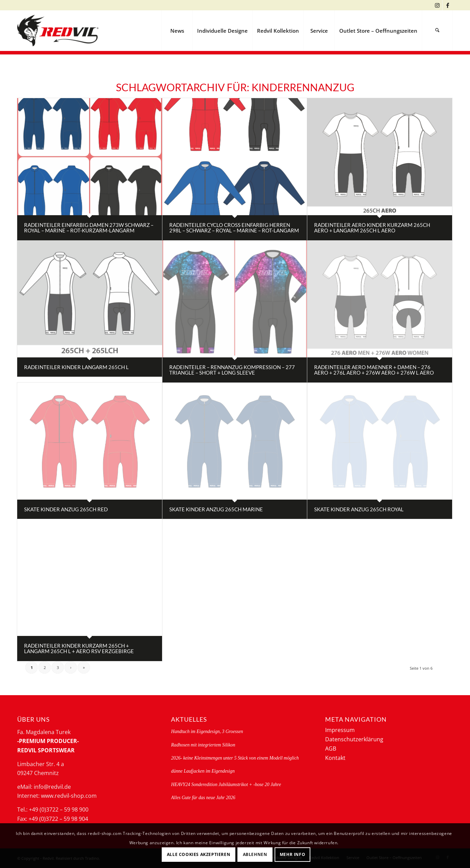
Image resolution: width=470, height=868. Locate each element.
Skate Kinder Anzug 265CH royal (359, 509)
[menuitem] (177, 31)
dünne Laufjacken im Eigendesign (203, 771)
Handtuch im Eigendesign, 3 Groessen (207, 731)
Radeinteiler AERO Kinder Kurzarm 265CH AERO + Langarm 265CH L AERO (372, 228)
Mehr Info (292, 854)
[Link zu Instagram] (437, 5)
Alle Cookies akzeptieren (199, 854)
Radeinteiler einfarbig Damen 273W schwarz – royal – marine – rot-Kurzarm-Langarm (89, 228)
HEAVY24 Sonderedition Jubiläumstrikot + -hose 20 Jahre (226, 785)
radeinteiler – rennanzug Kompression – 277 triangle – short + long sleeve (232, 370)
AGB (331, 749)
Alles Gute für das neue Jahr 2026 (203, 798)
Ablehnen (255, 854)
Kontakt (335, 758)
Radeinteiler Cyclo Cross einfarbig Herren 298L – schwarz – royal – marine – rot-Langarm (234, 228)
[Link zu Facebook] (448, 5)
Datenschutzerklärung (354, 739)
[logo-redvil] (58, 31)
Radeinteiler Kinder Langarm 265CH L (76, 367)
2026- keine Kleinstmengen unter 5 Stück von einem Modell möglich (235, 758)
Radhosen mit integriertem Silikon (203, 745)
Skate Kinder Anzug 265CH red (66, 509)
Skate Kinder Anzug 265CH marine (216, 509)
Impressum (340, 730)
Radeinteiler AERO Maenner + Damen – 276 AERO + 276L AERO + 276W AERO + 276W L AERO (374, 370)
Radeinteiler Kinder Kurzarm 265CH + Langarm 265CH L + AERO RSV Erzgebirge (79, 649)
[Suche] (437, 31)
